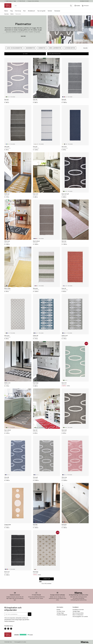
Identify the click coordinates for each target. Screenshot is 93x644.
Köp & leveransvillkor (78, 613)
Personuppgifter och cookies (80, 617)
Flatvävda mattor (70, 48)
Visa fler (85, 48)
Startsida (6, 14)
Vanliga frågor (60, 613)
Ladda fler (47, 579)
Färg (11, 11)
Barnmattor (42, 48)
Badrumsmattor (30, 48)
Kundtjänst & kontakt (84, 1)
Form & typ (18, 11)
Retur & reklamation (78, 615)
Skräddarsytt (31, 11)
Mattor (6, 11)
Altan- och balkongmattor (14, 48)
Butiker (59, 610)
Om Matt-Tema (61, 611)
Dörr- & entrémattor (55, 48)
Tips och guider (41, 11)
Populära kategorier (62, 615)
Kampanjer (57, 11)
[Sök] (71, 6)
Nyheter (50, 11)
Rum (24, 11)
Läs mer (23, 36)
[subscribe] (30, 614)
